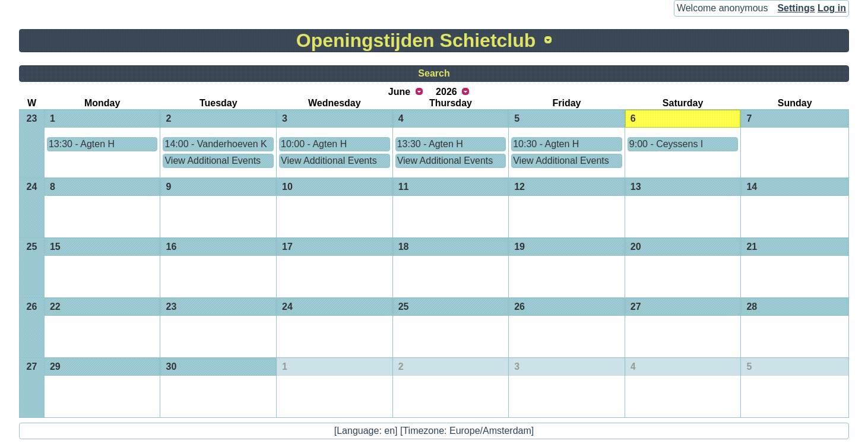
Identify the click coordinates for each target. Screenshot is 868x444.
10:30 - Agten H (546, 144)
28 (752, 307)
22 (55, 307)
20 (636, 247)
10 (287, 187)
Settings (796, 8)
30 (171, 367)
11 (404, 187)
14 (752, 187)
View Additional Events (213, 161)
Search (434, 73)
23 (32, 118)
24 (32, 187)
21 (752, 247)
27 (636, 307)
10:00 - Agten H (314, 144)
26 (32, 307)
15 (55, 247)
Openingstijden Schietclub (416, 40)
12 (519, 187)
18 (404, 247)
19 (519, 247)
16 (171, 247)
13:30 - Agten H (82, 144)
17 (287, 247)
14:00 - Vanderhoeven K (216, 144)
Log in (832, 8)
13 (636, 187)
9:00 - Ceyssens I (666, 144)
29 (55, 367)
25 (32, 247)
